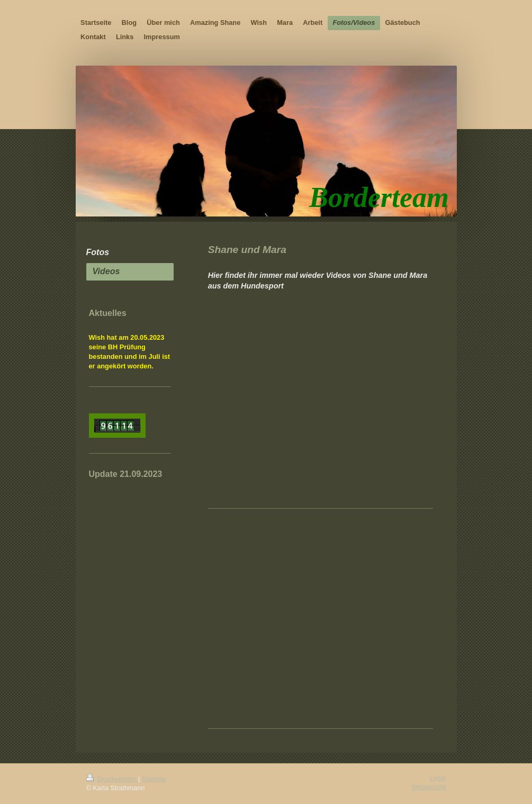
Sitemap (154, 779)
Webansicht (429, 787)
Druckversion (112, 779)
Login (438, 778)
